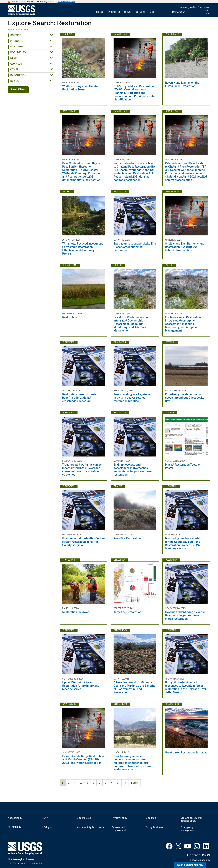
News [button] (14, 58)
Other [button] (14, 69)
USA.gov (47, 827)
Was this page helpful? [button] (190, 865)
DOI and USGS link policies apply (191, 819)
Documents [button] (18, 52)
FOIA (45, 818)
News (127, 12)
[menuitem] (99, 10)
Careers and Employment (119, 829)
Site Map (151, 818)
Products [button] (17, 41)
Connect (140, 12)
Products (114, 12)
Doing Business (154, 827)
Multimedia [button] (18, 47)
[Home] (21, 15)
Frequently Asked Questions (193, 7)
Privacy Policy (119, 818)
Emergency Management (188, 829)
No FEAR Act (15, 827)
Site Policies (84, 818)
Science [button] (16, 35)
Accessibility (15, 818)
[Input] (190, 12)
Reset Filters (18, 89)
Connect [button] (16, 64)
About (153, 12)
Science (99, 12)
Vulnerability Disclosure (90, 827)
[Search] (207, 12)
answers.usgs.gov (200, 860)
